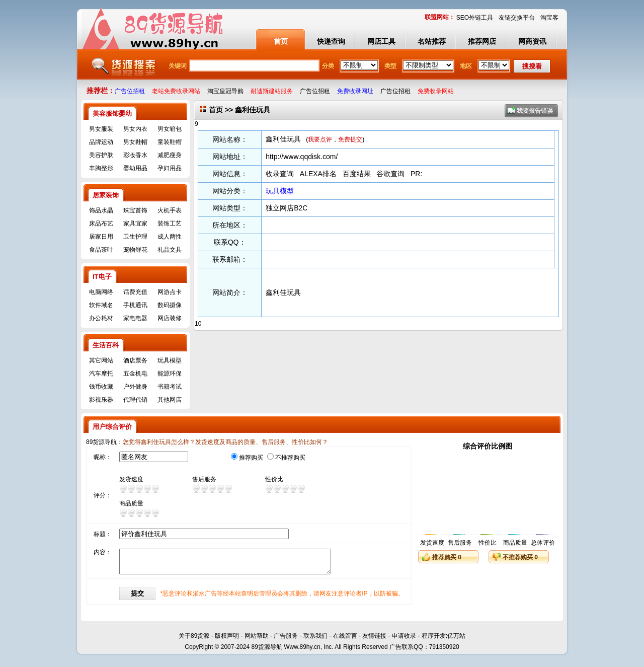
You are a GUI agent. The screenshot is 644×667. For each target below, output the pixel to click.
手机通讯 (135, 305)
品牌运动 (101, 142)
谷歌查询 (390, 174)
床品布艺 (101, 224)
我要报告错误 (535, 111)
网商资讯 (532, 41)
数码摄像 (170, 305)
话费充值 (135, 292)
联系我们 (315, 640)
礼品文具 (170, 250)
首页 (281, 41)
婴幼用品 (135, 168)
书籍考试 (170, 387)
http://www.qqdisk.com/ (302, 157)
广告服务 (286, 640)
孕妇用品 (170, 168)
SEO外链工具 (475, 18)
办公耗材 (101, 318)
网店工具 (381, 41)
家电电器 (135, 318)
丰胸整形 (101, 168)
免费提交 (350, 139)
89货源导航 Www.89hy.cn (286, 651)
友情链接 (374, 640)
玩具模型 (170, 360)
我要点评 (320, 139)
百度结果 (357, 174)
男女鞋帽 (135, 142)
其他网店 (170, 400)
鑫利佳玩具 (283, 139)
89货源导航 (101, 442)
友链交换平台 (517, 18)
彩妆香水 (135, 155)
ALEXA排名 (318, 174)
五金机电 (135, 374)
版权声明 (227, 640)
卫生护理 (135, 237)
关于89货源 (194, 640)
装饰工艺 (170, 224)
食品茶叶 (101, 250)
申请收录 (404, 640)
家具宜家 (135, 224)
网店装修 (170, 318)
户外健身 (135, 387)
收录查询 (280, 174)
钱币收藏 (101, 387)
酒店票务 (135, 360)
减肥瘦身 (170, 155)
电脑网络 (101, 292)
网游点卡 (170, 292)
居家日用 (101, 237)
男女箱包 (170, 129)
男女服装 (101, 129)
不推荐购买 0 (520, 557)
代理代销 (135, 400)
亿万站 (456, 640)
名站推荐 (432, 41)
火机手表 (170, 210)
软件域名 (101, 305)
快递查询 (331, 41)
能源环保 (170, 374)
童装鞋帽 (170, 142)
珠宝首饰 (135, 210)
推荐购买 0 (447, 557)
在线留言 (345, 640)
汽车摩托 (101, 374)
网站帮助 (257, 640)
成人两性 (170, 237)
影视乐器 (101, 400)
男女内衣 (135, 129)
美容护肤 (101, 155)
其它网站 (101, 360)
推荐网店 (482, 41)
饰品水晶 (101, 210)
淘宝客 (549, 18)
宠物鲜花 (135, 250)
